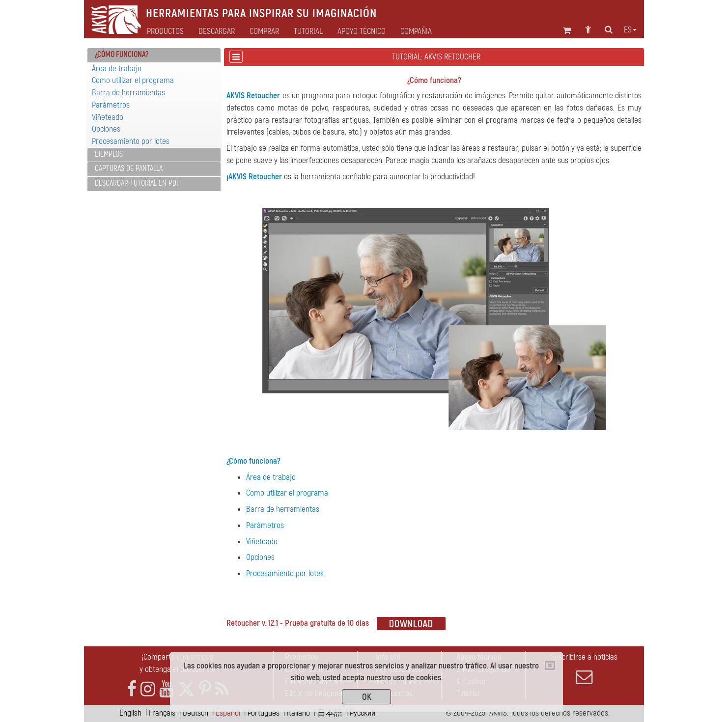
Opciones (106, 129)
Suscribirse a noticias (584, 668)
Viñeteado (108, 117)
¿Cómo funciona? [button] (122, 55)
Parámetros (111, 105)
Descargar (217, 31)
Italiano (298, 713)
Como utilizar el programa (133, 80)
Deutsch (196, 713)
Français (162, 713)
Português (264, 713)
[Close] (550, 666)
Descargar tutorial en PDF (137, 183)
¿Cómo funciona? (253, 461)
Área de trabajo (117, 69)
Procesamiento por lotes (131, 141)
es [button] (630, 30)
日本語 (330, 713)
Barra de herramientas (128, 93)
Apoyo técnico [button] (362, 31)
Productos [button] (165, 31)
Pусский (363, 713)
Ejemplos (109, 154)
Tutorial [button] (308, 31)
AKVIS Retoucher (253, 96)
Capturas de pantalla (129, 168)
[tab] (154, 55)
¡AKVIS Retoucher (254, 177)
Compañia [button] (416, 31)
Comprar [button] (264, 31)
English (130, 713)
